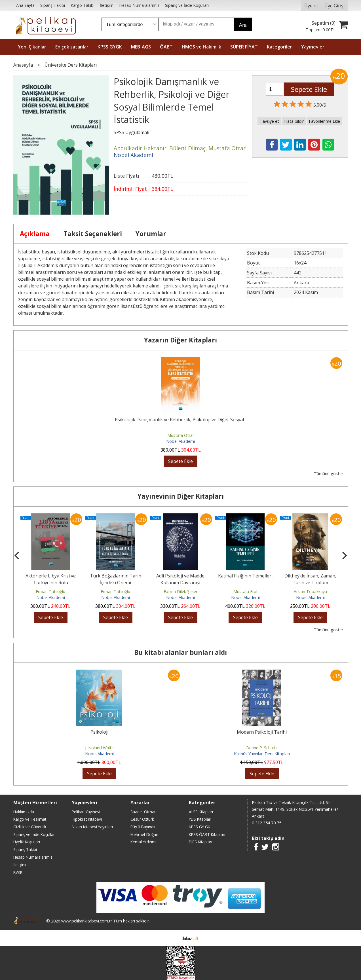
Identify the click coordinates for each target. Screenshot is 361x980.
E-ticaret (171, 938)
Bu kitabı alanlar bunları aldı (180, 652)
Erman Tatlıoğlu (50, 591)
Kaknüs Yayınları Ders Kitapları (262, 754)
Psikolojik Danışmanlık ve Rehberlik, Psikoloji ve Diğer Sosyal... (181, 420)
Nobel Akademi (180, 441)
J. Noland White (99, 748)
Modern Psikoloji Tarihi (262, 732)
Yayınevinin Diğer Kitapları (181, 496)
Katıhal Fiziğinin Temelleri (245, 576)
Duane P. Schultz (262, 748)
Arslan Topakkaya (310, 591)
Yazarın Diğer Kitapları (180, 340)
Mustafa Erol (245, 591)
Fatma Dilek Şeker (180, 591)
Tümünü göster (329, 474)
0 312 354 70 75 (267, 823)
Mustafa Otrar (181, 435)
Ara (243, 25)
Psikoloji (99, 732)
